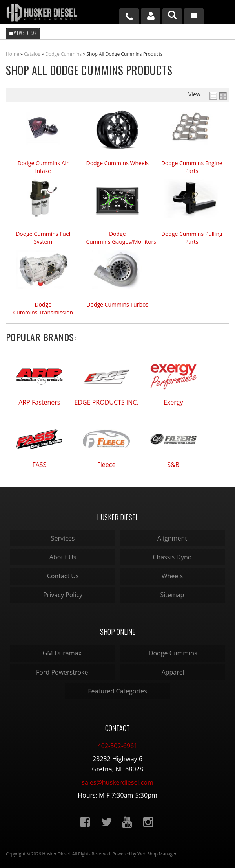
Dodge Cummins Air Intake (43, 167)
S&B (173, 465)
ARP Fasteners (39, 402)
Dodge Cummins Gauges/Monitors (117, 238)
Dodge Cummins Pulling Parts (192, 238)
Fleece (107, 465)
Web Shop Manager (157, 854)
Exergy (173, 402)
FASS (39, 465)
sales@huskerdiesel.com (117, 782)
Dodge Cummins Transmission (43, 308)
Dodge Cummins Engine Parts (192, 167)
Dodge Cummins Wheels (117, 163)
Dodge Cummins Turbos (117, 304)
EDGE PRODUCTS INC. (107, 402)
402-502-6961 (118, 746)
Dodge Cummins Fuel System (43, 238)
